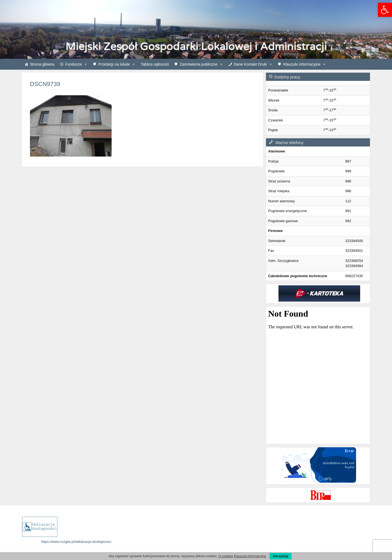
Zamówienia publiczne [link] (201, 64)
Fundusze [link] (76, 64)
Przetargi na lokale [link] (117, 64)
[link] (385, 10)
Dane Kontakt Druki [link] (253, 64)
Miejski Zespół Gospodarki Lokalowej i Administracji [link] (196, 47)
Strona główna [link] (42, 64)
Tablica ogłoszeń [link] (155, 64)
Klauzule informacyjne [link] (304, 64)
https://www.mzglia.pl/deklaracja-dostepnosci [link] (76, 542)
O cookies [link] (226, 556)
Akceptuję (281, 556)
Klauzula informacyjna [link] (250, 556)
